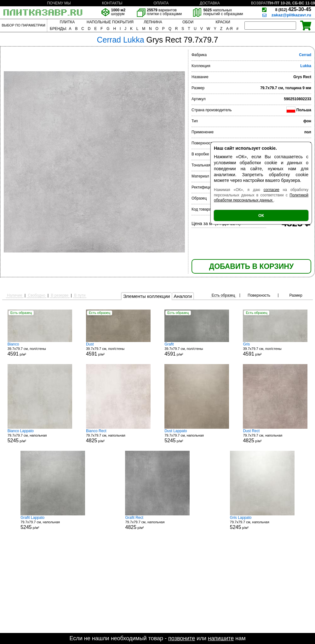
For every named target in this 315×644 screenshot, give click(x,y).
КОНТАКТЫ (112, 3)
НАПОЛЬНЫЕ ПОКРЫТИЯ (110, 22)
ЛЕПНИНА (153, 22)
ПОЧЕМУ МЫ (59, 3)
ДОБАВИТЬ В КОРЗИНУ (251, 266)
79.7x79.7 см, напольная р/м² (40, 436)
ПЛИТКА (67, 22)
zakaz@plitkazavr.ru (291, 15)
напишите (221, 638)
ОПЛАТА (161, 3)
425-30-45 (293, 9)
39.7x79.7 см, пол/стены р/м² (40, 349)
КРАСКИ (223, 22)
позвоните (182, 638)
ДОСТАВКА (210, 3)
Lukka (306, 66)
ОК (261, 215)
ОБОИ (188, 22)
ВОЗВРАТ (260, 3)
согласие (272, 190)
